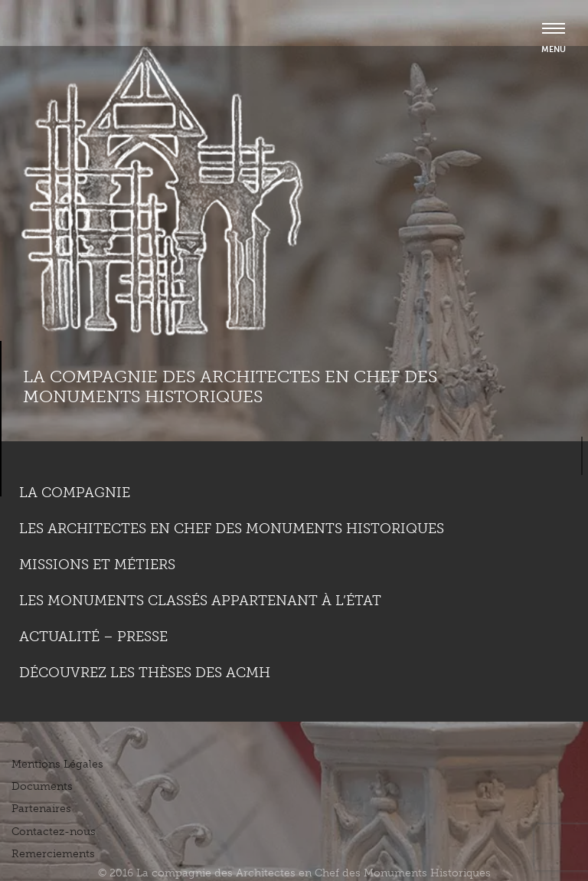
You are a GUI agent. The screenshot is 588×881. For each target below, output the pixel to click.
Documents (42, 786)
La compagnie (75, 493)
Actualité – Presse (93, 637)
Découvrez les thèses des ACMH (145, 673)
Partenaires (41, 809)
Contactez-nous (54, 832)
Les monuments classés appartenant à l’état (200, 601)
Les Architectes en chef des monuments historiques (232, 529)
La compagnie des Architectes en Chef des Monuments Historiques (230, 386)
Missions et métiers (97, 565)
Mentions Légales (57, 764)
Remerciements (53, 854)
